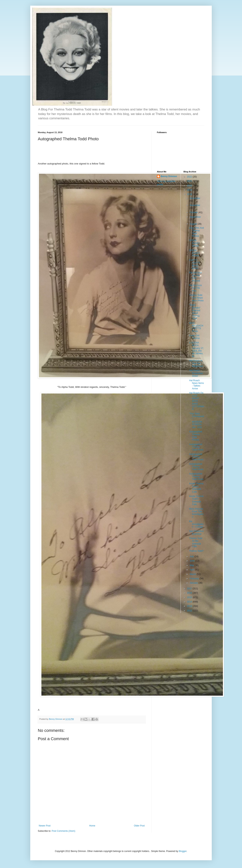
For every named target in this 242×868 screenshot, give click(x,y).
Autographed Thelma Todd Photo (196, 447)
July (192, 556)
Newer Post (45, 826)
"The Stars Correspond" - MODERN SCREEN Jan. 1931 (196, 420)
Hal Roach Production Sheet (196, 373)
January (194, 583)
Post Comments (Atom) (63, 831)
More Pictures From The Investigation (196, 513)
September (195, 217)
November (195, 205)
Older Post (139, 826)
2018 (190, 194)
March (193, 574)
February (194, 579)
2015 (190, 597)
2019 (190, 190)
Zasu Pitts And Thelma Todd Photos (196, 232)
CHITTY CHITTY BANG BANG (195, 264)
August (194, 224)
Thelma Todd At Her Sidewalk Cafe (196, 542)
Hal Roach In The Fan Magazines (196, 363)
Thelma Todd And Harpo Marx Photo (196, 298)
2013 (190, 606)
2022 (190, 177)
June (192, 561)
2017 (190, 589)
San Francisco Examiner (196, 532)
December (195, 198)
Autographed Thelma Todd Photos (196, 436)
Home (92, 826)
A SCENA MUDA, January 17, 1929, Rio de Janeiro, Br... (196, 350)
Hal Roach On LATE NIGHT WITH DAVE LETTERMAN (197, 401)
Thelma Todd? (196, 551)
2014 (190, 602)
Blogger (183, 851)
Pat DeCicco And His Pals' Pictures (195, 277)
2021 (190, 181)
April (192, 570)
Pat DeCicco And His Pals (195, 288)
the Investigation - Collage (196, 524)
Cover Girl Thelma (194, 337)
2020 (190, 186)
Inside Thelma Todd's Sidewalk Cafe (196, 488)
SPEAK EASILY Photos (194, 253)
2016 (190, 593)
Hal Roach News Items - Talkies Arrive (196, 385)
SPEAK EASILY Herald (194, 243)
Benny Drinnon (169, 176)
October (194, 212)
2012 (190, 611)
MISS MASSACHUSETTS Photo (196, 327)
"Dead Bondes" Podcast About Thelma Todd (195, 312)
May (192, 565)
